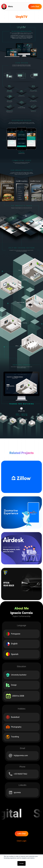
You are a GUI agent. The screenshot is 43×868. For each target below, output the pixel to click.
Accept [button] (21, 863)
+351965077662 (20, 774)
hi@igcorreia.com (21, 755)
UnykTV (22, 17)
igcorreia (17, 792)
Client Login (22, 841)
